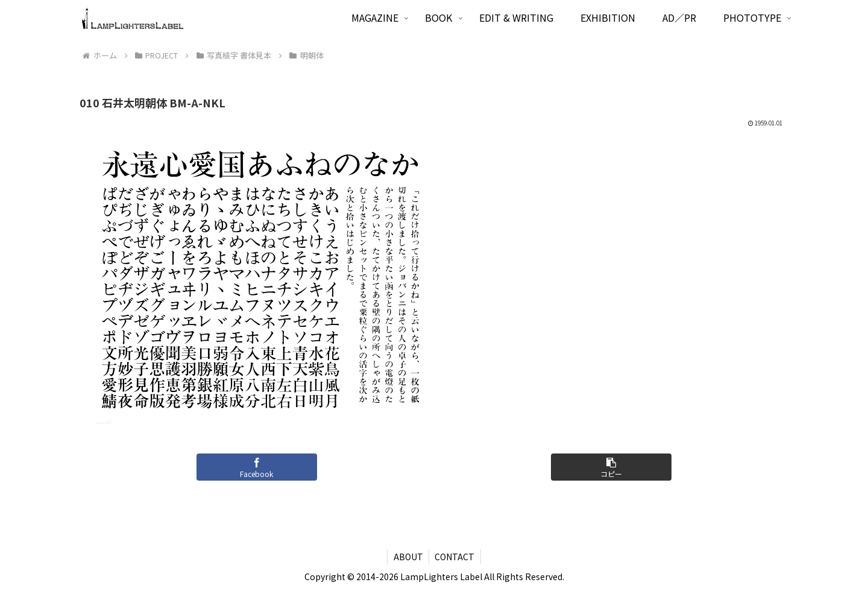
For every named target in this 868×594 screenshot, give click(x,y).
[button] (611, 467)
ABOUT (408, 557)
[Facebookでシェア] (257, 467)
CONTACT (455, 557)
